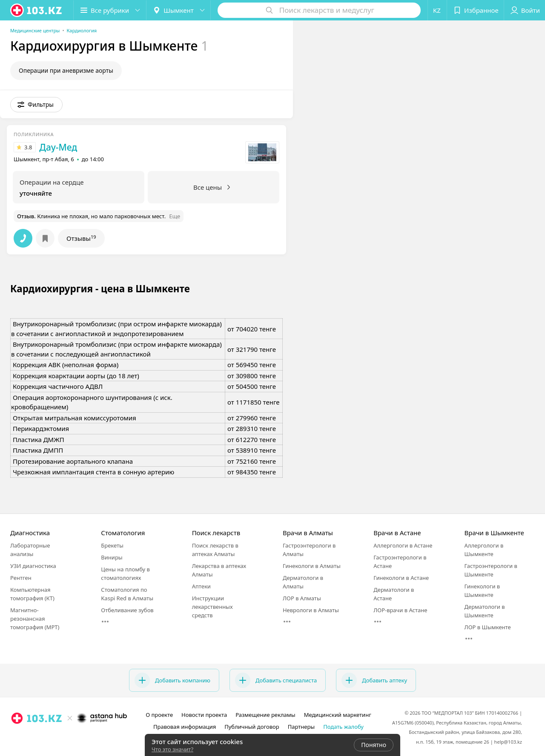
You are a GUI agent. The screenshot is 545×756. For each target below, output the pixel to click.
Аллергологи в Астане (403, 545)
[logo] (37, 10)
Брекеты (112, 545)
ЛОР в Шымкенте (488, 627)
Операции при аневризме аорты (66, 70)
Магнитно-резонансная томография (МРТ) (35, 619)
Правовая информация (185, 727)
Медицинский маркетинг (338, 715)
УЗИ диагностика (33, 566)
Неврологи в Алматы (311, 610)
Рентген (21, 578)
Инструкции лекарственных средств (212, 607)
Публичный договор (252, 727)
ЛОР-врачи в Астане (400, 610)
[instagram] (17, 737)
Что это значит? (172, 749)
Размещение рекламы (265, 715)
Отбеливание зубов (127, 610)
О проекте (159, 715)
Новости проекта (204, 715)
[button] (110, 10)
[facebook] (29, 737)
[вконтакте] (41, 737)
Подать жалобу (343, 727)
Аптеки (201, 586)
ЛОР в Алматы (302, 598)
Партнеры (301, 727)
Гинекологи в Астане (401, 578)
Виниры (112, 557)
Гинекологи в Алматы (312, 566)
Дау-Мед (58, 147)
